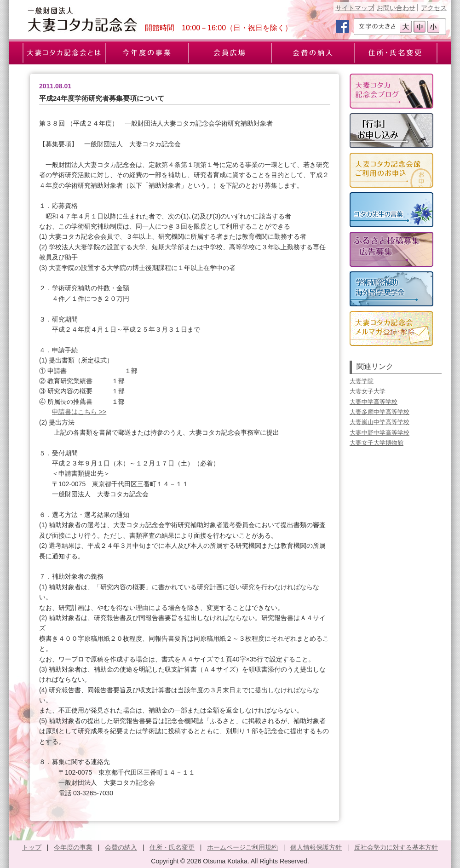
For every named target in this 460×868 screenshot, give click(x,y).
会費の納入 (121, 847)
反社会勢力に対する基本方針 (396, 847)
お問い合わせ (396, 8)
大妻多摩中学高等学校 (379, 412)
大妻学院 (362, 381)
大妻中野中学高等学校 (379, 433)
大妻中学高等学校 (374, 402)
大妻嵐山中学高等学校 (379, 422)
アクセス (434, 8)
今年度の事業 (73, 847)
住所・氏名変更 (172, 847)
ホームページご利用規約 (242, 847)
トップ (32, 847)
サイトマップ (355, 8)
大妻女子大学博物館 (377, 443)
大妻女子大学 (368, 391)
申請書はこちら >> (79, 412)
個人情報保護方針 (316, 847)
